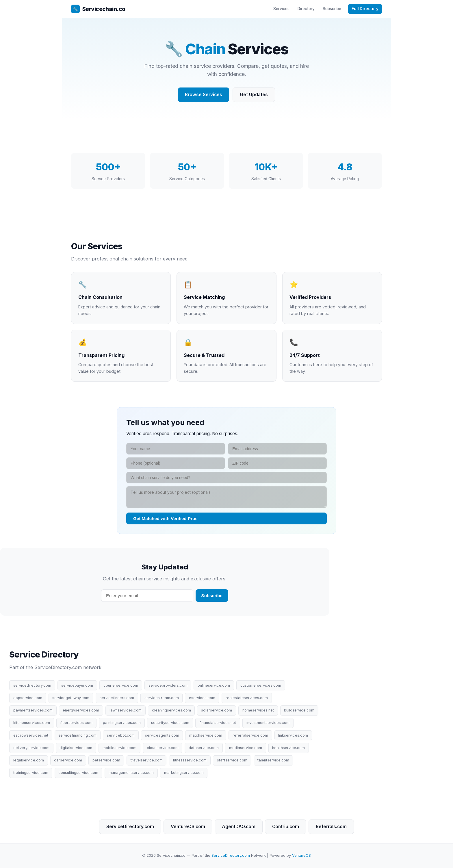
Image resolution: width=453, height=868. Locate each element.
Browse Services (204, 95)
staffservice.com (232, 760)
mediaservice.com (246, 748)
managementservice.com (131, 773)
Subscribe (332, 9)
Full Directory (365, 9)
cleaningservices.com (171, 710)
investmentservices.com (268, 723)
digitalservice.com (76, 748)
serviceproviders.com (168, 685)
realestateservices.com (247, 698)
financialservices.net (218, 723)
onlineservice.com (214, 685)
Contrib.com (286, 827)
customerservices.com (261, 685)
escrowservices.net (31, 735)
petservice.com (106, 760)
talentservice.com (273, 760)
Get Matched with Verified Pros (165, 518)
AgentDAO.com (239, 827)
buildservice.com (299, 710)
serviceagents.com (162, 735)
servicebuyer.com (77, 685)
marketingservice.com (184, 773)
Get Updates (254, 95)
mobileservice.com (119, 748)
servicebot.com (121, 735)
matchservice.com (206, 735)
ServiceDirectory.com (130, 827)
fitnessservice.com (190, 760)
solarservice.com (217, 710)
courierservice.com (121, 685)
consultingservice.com (78, 773)
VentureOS (301, 855)
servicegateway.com (71, 698)
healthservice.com (288, 748)
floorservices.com (76, 723)
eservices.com (202, 698)
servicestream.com (162, 698)
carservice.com (68, 760)
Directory (306, 9)
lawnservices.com (126, 710)
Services (281, 9)
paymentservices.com (33, 710)
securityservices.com (170, 723)
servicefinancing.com (77, 735)
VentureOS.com (188, 827)
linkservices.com (293, 735)
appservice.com (28, 698)
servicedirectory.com (32, 685)
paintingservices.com (122, 723)
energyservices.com (81, 710)
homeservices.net (258, 710)
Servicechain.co (98, 9)
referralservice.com (250, 735)
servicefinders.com (117, 698)
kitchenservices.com (32, 723)
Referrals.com (331, 827)
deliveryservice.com (31, 748)
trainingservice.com (31, 773)
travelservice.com (147, 760)
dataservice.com (204, 748)
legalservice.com (29, 760)
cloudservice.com (163, 748)
